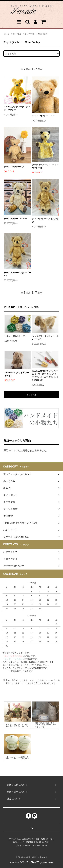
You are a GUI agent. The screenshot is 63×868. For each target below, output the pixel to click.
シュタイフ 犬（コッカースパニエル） (45, 338)
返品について (19, 842)
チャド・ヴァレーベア (14, 167)
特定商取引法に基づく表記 (37, 842)
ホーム (7, 34)
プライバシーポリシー (25, 845)
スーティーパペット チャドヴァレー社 (45, 166)
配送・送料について (44, 839)
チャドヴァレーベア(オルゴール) (17, 274)
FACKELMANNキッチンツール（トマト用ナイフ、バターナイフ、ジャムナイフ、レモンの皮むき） (45, 375)
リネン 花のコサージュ (16, 336)
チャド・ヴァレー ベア (43, 116)
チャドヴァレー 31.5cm (15, 219)
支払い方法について (25, 839)
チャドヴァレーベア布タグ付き (45, 220)
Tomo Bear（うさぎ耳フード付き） (17, 374)
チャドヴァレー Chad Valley (36, 34)
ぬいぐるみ (17, 34)
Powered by (32, 863)
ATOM (44, 845)
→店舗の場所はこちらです (21, 671)
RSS (39, 845)
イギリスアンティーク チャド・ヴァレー (17, 108)
